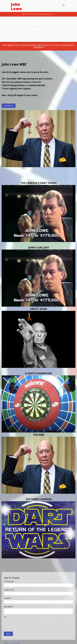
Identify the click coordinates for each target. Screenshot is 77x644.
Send (8, 634)
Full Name (9, 581)
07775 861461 (29, 14)
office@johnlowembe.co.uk (46, 14)
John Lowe (16, 6)
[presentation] (20, 623)
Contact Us (9, 106)
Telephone (9, 590)
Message (8, 607)
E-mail (7, 598)
